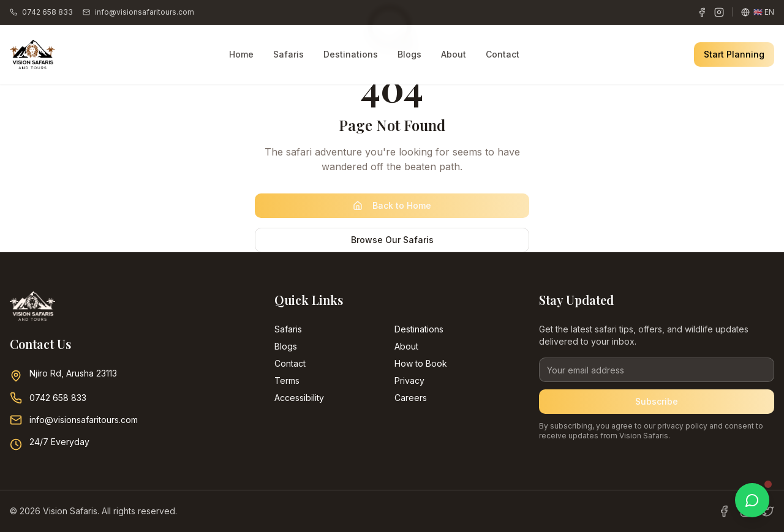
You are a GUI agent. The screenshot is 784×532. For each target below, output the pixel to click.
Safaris (288, 54)
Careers (411, 398)
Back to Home (392, 205)
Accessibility (299, 398)
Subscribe (657, 401)
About (454, 54)
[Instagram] (719, 12)
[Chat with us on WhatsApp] (752, 500)
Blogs (409, 54)
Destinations (351, 54)
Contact (503, 54)
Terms (287, 380)
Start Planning (734, 54)
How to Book (421, 363)
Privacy (409, 380)
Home (241, 54)
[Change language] (758, 12)
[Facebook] (702, 12)
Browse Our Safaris (392, 240)
